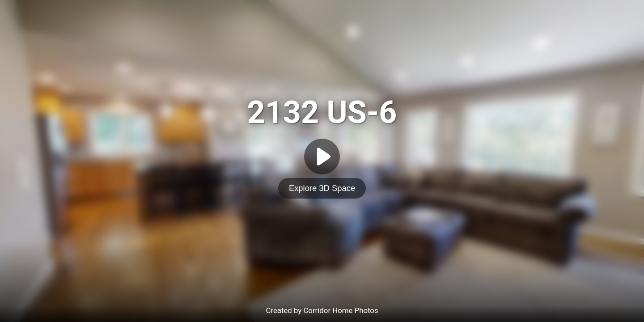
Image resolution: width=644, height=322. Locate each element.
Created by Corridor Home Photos (322, 310)
